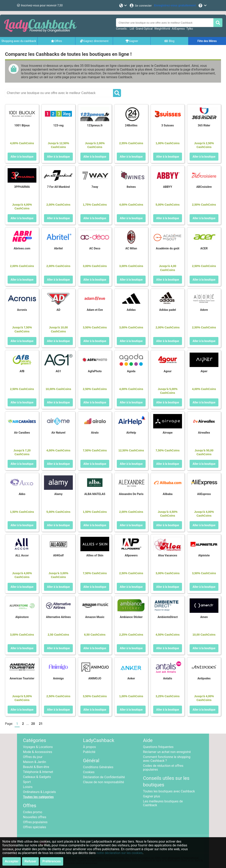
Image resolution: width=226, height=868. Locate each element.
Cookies (89, 772)
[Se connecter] (140, 5)
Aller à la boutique (22, 157)
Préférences (52, 861)
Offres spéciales (34, 827)
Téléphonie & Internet (38, 772)
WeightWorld (162, 29)
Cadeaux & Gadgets (37, 777)
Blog (169, 41)
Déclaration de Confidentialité (104, 777)
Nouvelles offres (35, 817)
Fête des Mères (207, 41)
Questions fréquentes (158, 747)
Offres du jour (33, 757)
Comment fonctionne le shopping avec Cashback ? (167, 759)
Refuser (30, 861)
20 (33, 724)
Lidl (132, 29)
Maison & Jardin (34, 762)
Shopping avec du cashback (19, 41)
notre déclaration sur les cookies (119, 853)
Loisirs (28, 787)
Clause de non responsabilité (103, 782)
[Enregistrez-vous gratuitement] (175, 5)
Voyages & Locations (38, 747)
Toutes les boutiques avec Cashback (169, 791)
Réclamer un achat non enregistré (167, 752)
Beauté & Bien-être (36, 767)
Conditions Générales (98, 767)
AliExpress (178, 29)
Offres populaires (35, 822)
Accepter (12, 861)
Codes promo (33, 812)
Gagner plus (151, 796)
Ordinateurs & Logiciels (39, 792)
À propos (89, 747)
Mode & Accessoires (38, 752)
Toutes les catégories (38, 797)
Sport (27, 782)
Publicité (89, 752)
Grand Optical (144, 29)
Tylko (190, 29)
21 (41, 724)
